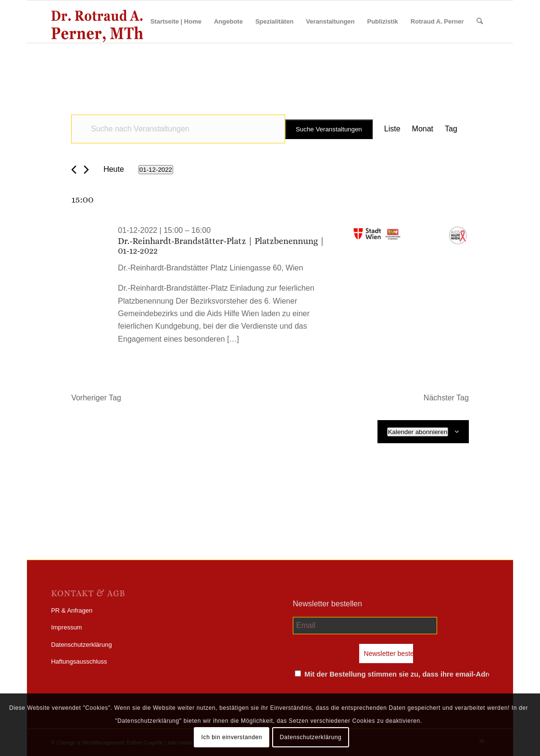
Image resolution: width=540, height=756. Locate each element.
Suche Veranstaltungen (329, 129)
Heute (114, 169)
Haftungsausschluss (79, 661)
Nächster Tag (446, 398)
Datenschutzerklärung (81, 645)
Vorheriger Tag (96, 398)
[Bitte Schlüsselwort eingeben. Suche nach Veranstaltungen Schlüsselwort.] (178, 129)
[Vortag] (74, 170)
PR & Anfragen (72, 610)
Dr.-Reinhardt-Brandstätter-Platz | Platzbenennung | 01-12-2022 (221, 246)
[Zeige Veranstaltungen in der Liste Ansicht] (392, 129)
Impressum (66, 627)
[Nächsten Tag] (86, 170)
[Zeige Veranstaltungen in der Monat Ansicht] (423, 129)
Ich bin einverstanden (232, 737)
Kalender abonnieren (418, 432)
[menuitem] (176, 22)
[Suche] (480, 22)
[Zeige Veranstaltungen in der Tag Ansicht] (451, 129)
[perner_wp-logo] (97, 22)
